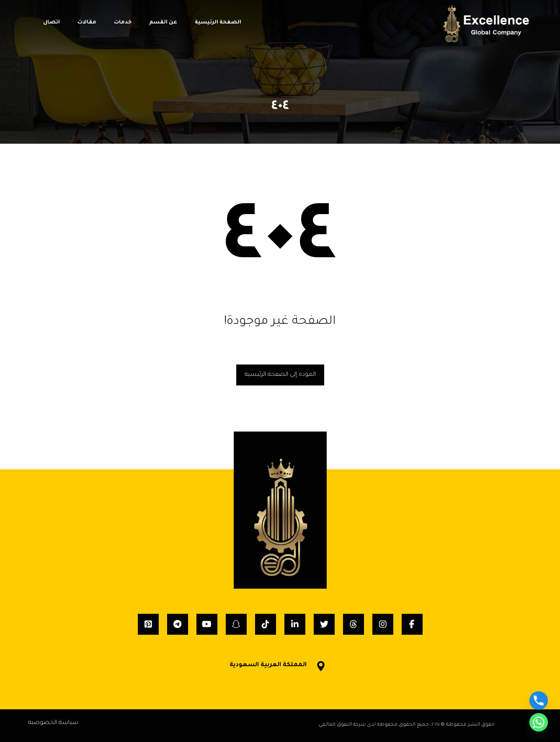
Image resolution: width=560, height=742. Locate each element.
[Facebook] (412, 624)
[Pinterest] (148, 624)
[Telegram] (178, 624)
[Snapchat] (236, 624)
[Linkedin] (295, 624)
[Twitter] (324, 624)
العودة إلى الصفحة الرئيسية (280, 375)
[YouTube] (207, 624)
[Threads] (354, 624)
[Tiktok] (266, 624)
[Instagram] (383, 624)
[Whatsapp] (539, 722)
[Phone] (539, 701)
